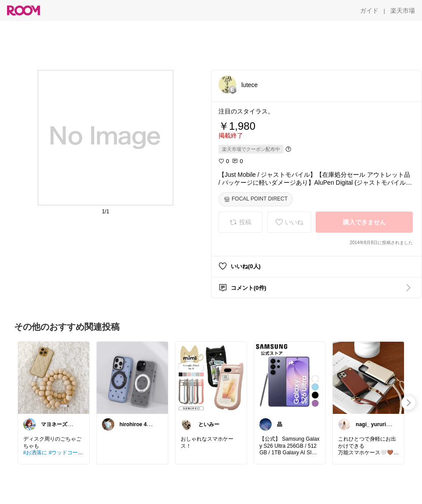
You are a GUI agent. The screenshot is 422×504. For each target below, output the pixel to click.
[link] (54, 377)
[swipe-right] (408, 403)
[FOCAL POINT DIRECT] (256, 199)
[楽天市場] (403, 11)
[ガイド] (369, 11)
